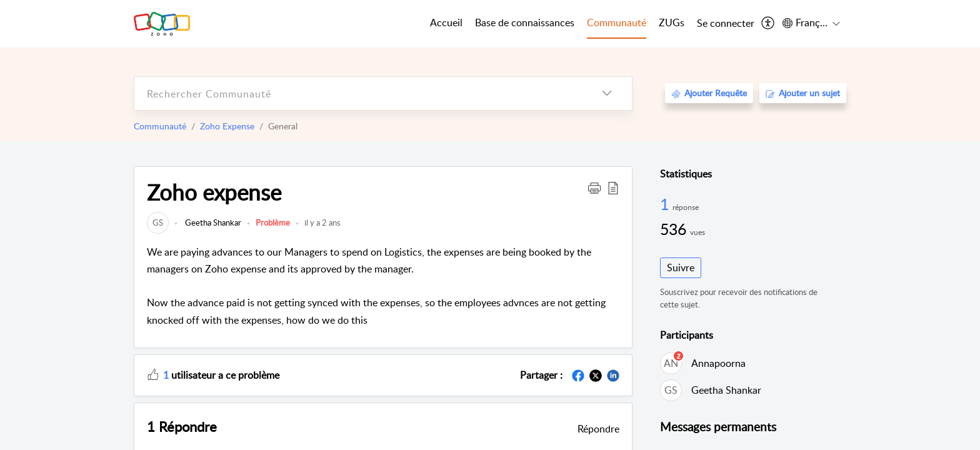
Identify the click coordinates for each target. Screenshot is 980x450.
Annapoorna (718, 363)
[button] (594, 187)
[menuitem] (726, 24)
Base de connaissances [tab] (525, 22)
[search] (358, 93)
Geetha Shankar (212, 222)
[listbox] (607, 93)
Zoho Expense (227, 126)
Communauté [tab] (617, 22)
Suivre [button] (681, 267)
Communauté (160, 126)
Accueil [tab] (446, 22)
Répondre (598, 429)
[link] (158, 222)
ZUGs (672, 22)
